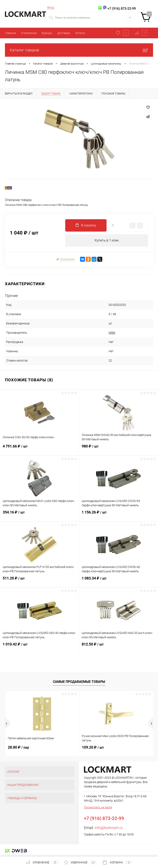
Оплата (80, 33)
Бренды (47, 33)
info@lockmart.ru (109, 828)
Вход (51, 7)
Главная (10, 33)
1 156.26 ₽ (118, 515)
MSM (112, 333)
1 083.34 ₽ (118, 581)
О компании (29, 33)
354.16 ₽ (39, 515)
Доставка (64, 33)
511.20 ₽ (39, 581)
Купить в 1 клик (107, 240)
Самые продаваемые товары (79, 682)
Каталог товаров (79, 50)
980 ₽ (118, 449)
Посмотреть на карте (98, 807)
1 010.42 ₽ (39, 647)
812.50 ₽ (118, 647)
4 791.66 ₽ (39, 449)
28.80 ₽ (18, 747)
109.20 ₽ (93, 747)
